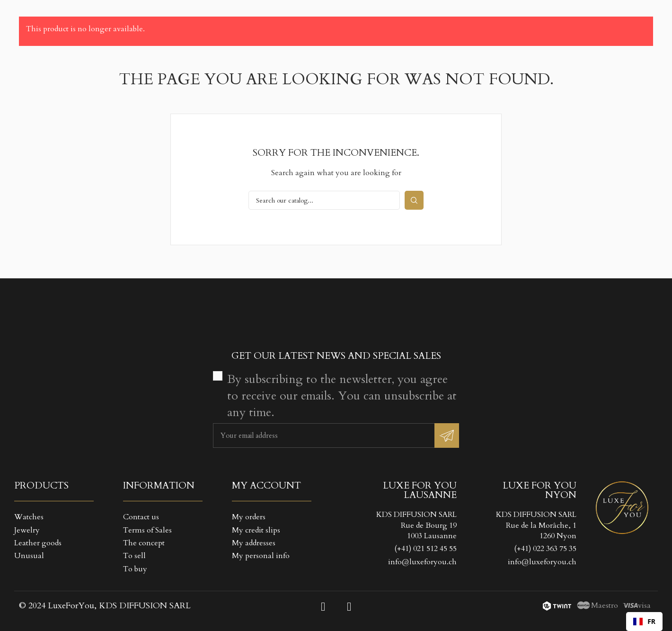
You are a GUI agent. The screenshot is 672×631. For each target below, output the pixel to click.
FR (644, 621)
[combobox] (644, 622)
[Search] (324, 200)
